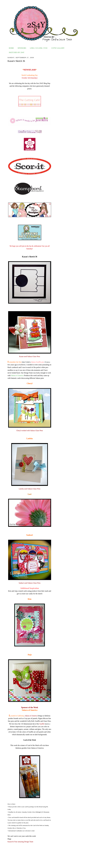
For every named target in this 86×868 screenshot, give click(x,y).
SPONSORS (22, 48)
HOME (11, 48)
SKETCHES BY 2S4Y (17, 52)
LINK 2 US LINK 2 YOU (39, 48)
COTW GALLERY (58, 48)
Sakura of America (17, 375)
